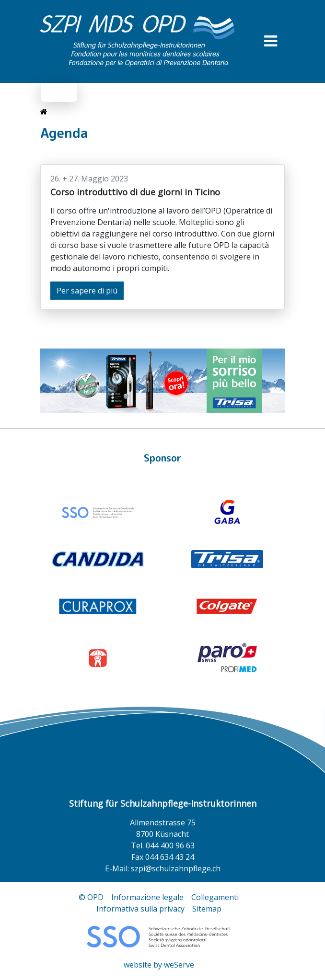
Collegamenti (215, 897)
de (53, 92)
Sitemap (207, 909)
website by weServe (159, 965)
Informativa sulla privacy (140, 909)
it (67, 92)
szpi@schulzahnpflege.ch (176, 868)
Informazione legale (147, 897)
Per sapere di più (87, 291)
